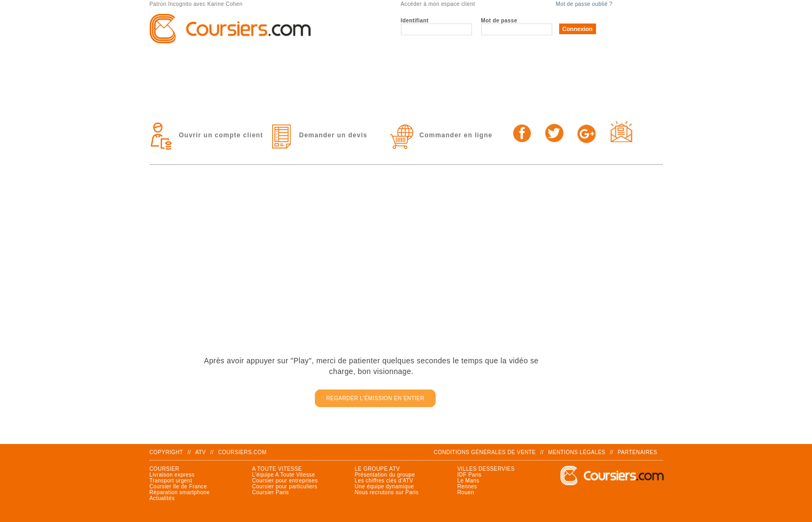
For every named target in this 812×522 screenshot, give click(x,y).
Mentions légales (577, 452)
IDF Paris (470, 475)
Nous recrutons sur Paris (387, 492)
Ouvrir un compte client (221, 135)
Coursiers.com (242, 452)
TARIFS (543, 60)
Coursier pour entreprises (285, 481)
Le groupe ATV (212, 60)
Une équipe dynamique (385, 486)
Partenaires (637, 452)
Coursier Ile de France (179, 486)
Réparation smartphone (180, 492)
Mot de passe (499, 21)
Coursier (165, 469)
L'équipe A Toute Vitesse (284, 475)
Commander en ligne (456, 135)
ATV (200, 452)
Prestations (333, 60)
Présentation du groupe (385, 475)
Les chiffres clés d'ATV (384, 481)
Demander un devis (334, 135)
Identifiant (415, 21)
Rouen (466, 492)
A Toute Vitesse (277, 469)
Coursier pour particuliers (285, 486)
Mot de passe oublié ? (584, 4)
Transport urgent (171, 481)
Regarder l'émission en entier (375, 398)
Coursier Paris (271, 492)
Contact (199, 92)
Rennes (467, 486)
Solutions (445, 60)
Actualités (162, 498)
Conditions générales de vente (485, 452)
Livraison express (172, 475)
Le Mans (469, 481)
